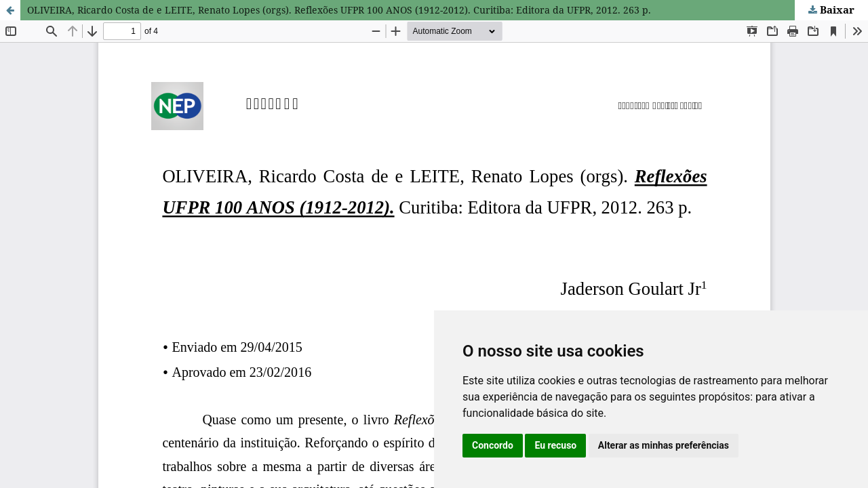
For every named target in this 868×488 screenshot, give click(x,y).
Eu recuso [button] (555, 445)
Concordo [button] (493, 445)
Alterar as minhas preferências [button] (664, 445)
